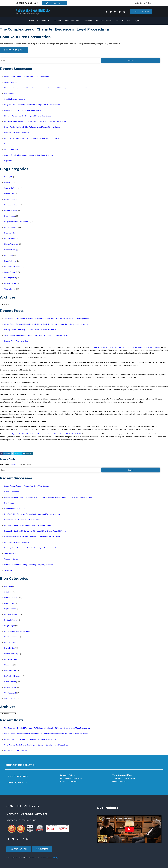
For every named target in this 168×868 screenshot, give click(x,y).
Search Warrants (11, 144)
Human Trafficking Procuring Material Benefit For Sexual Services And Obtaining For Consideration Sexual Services (48, 88)
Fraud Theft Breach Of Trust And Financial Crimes (23, 110)
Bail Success (9, 93)
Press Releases (10, 261)
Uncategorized (10, 278)
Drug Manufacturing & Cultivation (17, 222)
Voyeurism (8, 161)
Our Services (43, 21)
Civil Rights (9, 177)
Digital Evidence (10, 199)
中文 (129, 21)
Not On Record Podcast (143, 3)
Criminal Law (9, 194)
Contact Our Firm (141, 11)
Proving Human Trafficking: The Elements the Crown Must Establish (30, 330)
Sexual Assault (10, 272)
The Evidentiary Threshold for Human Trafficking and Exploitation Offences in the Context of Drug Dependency (47, 318)
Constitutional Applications (15, 99)
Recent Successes (72, 21)
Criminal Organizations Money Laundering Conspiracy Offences (28, 155)
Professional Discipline (13, 266)
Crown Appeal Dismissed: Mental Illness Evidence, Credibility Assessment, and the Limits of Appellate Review (46, 324)
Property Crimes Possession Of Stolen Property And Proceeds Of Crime (32, 138)
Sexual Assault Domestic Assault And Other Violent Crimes (27, 77)
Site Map (56, 858)
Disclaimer (49, 858)
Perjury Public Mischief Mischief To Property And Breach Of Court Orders (32, 127)
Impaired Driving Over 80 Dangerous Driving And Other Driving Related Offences (35, 121)
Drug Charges (10, 216)
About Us (57, 21)
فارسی (136, 21)
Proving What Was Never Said (16, 341)
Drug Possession (11, 227)
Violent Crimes (10, 289)
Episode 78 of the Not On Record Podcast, (108, 347)
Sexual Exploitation (12, 82)
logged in (13, 464)
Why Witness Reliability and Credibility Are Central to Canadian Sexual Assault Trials (37, 335)
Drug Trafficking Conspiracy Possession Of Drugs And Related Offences (32, 105)
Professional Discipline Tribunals (16, 133)
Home (32, 21)
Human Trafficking (11, 244)
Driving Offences (11, 210)
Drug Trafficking (10, 233)
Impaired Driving (10, 250)
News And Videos (104, 21)
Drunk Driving (9, 238)
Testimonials (88, 21)
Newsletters (42, 849)
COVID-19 (8, 182)
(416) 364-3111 (54, 3)
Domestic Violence (11, 205)
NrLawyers (9, 255)
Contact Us (119, 21)
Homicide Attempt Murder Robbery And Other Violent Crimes (28, 116)
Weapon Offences (11, 149)
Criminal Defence (11, 188)
